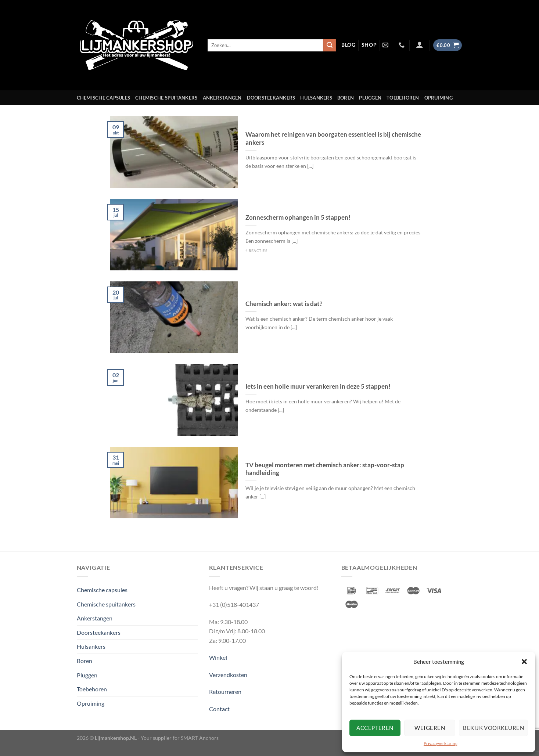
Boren (346, 98)
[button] (524, 662)
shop (369, 45)
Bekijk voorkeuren (493, 728)
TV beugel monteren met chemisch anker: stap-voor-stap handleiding (325, 469)
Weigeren (430, 728)
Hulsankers (316, 98)
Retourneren (225, 692)
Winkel (218, 657)
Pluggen (370, 98)
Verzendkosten (228, 675)
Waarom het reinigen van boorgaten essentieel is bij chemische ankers (333, 138)
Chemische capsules (104, 98)
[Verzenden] (330, 45)
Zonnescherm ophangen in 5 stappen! (298, 217)
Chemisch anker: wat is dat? (284, 304)
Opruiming (439, 98)
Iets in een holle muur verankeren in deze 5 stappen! (318, 386)
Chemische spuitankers (166, 98)
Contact (219, 709)
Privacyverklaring (441, 743)
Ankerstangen (222, 98)
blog (348, 45)
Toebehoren (403, 98)
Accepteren (375, 728)
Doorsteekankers (271, 98)
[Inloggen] (419, 44)
